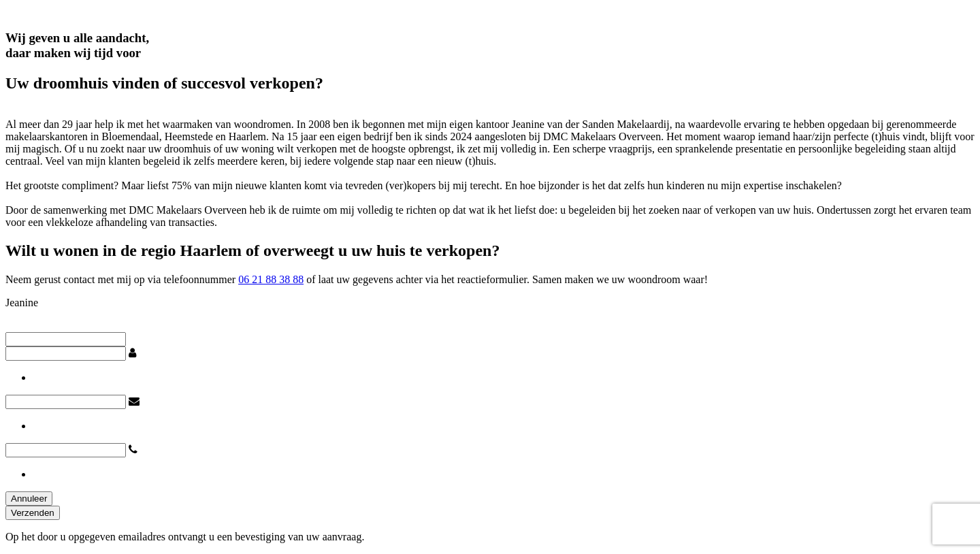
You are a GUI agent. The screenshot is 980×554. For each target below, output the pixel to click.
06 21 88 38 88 (271, 279)
